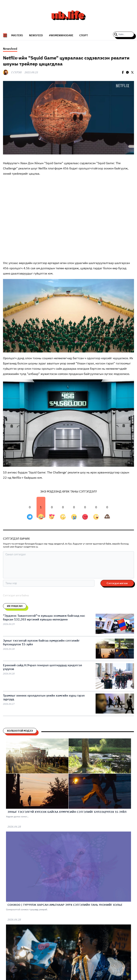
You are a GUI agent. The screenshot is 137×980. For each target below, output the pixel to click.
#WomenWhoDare (61, 35)
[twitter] (132, 72)
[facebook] (123, 72)
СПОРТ (84, 35)
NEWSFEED (36, 35)
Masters (17, 35)
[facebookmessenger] (127, 72)
